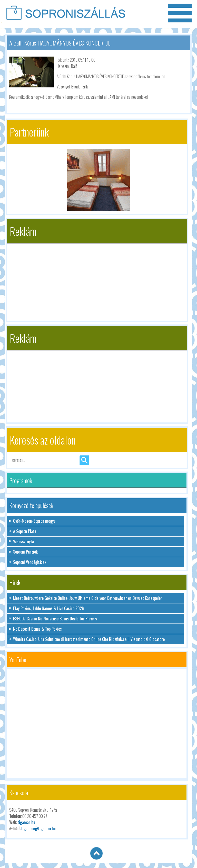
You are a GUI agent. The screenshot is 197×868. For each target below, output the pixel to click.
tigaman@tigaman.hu (38, 828)
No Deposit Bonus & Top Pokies (37, 629)
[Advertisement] (97, 279)
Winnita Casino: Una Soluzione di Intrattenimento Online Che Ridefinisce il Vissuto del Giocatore (89, 639)
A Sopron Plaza (25, 531)
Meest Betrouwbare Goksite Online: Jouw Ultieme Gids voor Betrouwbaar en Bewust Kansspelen (88, 598)
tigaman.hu (26, 822)
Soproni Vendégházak (30, 562)
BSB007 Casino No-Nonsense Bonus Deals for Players (55, 619)
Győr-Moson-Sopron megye (34, 521)
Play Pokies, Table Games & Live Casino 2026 (48, 608)
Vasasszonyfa (23, 541)
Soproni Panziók (25, 552)
